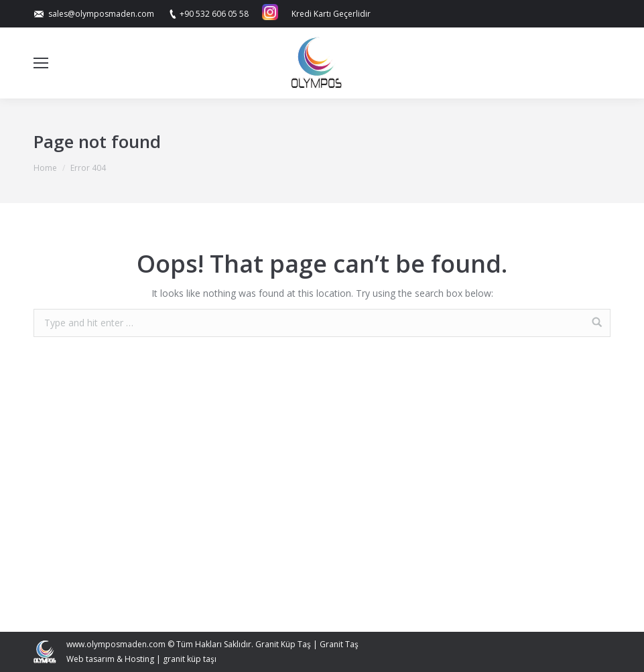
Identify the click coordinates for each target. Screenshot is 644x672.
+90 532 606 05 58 (214, 14)
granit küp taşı (190, 659)
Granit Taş (339, 644)
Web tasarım (90, 659)
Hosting (139, 659)
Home (45, 168)
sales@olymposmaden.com (101, 14)
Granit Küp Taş (283, 644)
